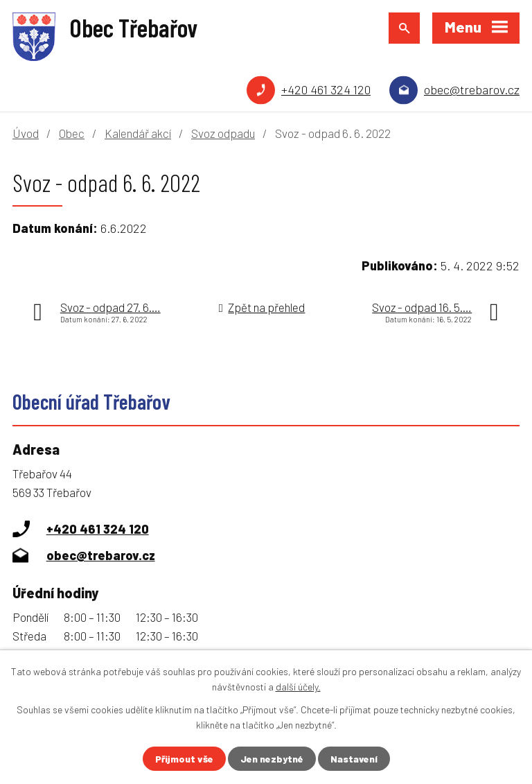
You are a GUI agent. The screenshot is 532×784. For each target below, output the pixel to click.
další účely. (298, 687)
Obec (72, 133)
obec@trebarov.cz (472, 89)
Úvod (26, 133)
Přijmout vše (184, 759)
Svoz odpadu (223, 133)
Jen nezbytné (272, 759)
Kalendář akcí (138, 133)
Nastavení (354, 759)
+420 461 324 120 (326, 89)
